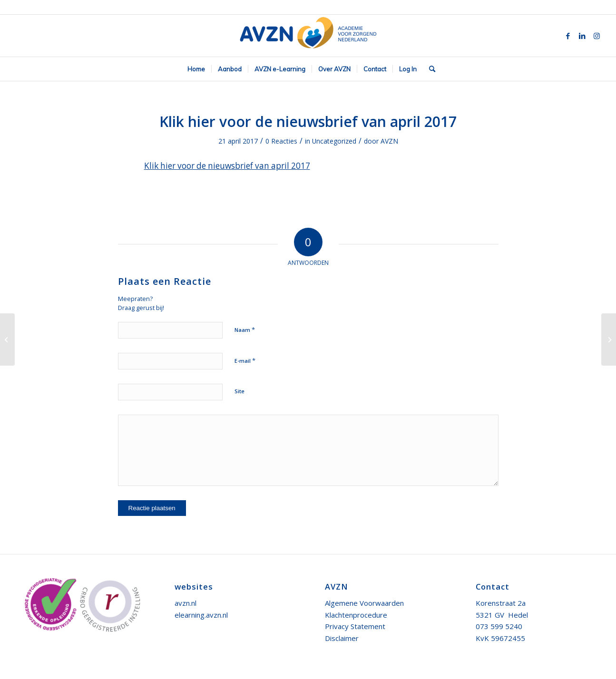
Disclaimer (342, 638)
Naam (245, 330)
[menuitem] (196, 69)
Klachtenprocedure (356, 615)
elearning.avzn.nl (201, 615)
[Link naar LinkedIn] (582, 36)
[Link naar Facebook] (568, 36)
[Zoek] (429, 69)
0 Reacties (281, 141)
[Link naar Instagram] (596, 36)
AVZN (389, 141)
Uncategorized (334, 141)
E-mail (245, 360)
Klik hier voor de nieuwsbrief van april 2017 (308, 121)
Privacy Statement (355, 626)
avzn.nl (186, 603)
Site (240, 391)
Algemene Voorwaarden (364, 603)
